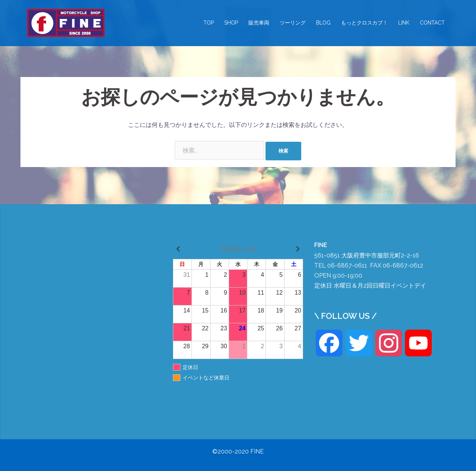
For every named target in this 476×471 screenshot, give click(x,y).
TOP (209, 23)
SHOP (231, 23)
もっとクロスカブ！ (364, 23)
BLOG (323, 23)
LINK (404, 23)
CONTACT (432, 23)
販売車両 (259, 23)
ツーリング (293, 23)
